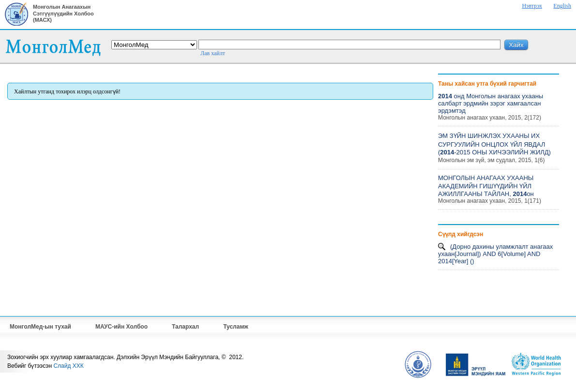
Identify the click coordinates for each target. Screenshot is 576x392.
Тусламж (236, 327)
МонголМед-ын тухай (40, 327)
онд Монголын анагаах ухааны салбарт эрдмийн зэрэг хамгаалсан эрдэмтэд (491, 103)
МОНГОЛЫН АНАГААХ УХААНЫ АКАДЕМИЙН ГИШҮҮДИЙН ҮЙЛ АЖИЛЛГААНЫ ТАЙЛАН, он (486, 186)
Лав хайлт (213, 53)
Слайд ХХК (68, 366)
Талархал (185, 327)
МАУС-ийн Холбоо (121, 327)
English (562, 6)
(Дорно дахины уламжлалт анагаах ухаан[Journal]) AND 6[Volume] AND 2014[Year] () (495, 254)
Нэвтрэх (532, 6)
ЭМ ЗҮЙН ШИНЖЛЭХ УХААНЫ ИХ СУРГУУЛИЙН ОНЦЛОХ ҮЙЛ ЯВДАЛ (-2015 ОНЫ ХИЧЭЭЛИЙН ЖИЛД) (494, 144)
